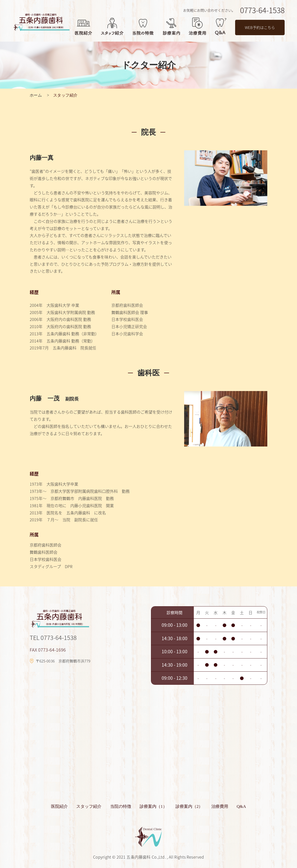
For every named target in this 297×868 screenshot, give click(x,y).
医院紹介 (66, 806)
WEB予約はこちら (260, 27)
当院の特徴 (123, 806)
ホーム (36, 95)
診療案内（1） (153, 806)
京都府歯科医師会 (127, 305)
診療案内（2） (187, 806)
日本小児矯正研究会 (129, 326)
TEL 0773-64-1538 (53, 638)
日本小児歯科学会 (127, 334)
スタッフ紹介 (94, 806)
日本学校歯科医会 (127, 319)
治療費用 (215, 806)
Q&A (234, 806)
